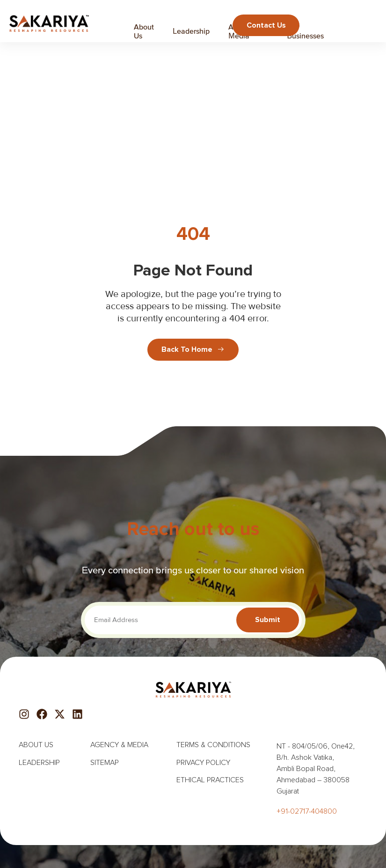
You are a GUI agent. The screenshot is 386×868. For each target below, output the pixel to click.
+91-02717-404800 (307, 811)
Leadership (191, 31)
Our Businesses (306, 31)
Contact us (266, 25)
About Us (144, 31)
